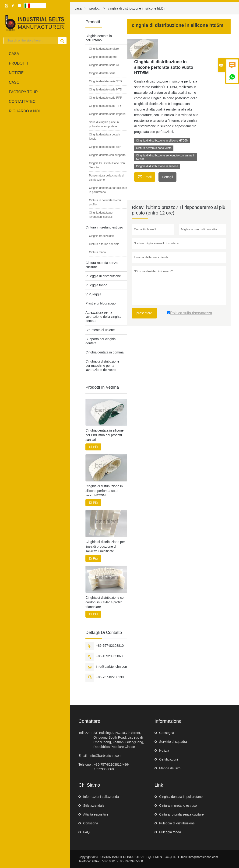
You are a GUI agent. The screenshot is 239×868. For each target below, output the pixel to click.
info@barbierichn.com (112, 667)
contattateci (23, 102)
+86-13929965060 (109, 656)
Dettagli (167, 177)
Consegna (167, 733)
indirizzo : (85, 733)
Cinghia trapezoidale (102, 236)
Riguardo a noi (24, 111)
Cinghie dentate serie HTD (105, 90)
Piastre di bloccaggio (100, 303)
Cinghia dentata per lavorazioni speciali (101, 215)
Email (145, 176)
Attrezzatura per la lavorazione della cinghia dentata (103, 317)
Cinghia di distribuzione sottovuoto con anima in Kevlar (166, 157)
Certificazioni (169, 759)
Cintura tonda (97, 252)
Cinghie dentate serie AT (104, 65)
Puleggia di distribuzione (103, 276)
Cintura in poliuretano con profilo (105, 202)
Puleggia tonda (96, 285)
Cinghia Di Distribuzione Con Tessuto (107, 165)
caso (14, 82)
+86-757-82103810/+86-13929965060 (111, 767)
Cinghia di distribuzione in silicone (157, 166)
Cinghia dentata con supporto (107, 155)
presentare (144, 313)
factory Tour (23, 92)
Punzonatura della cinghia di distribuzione (107, 178)
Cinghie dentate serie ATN (105, 147)
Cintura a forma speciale (104, 244)
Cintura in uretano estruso (104, 227)
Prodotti (19, 63)
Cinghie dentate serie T (103, 73)
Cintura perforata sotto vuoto (154, 148)
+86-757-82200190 (110, 677)
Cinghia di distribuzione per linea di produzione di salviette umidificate (105, 546)
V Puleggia (93, 294)
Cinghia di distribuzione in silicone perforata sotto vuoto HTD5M (104, 491)
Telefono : (86, 764)
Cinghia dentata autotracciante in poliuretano (108, 190)
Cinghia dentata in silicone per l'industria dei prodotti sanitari (104, 435)
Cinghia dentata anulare (104, 49)
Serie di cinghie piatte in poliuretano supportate (104, 124)
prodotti (95, 8)
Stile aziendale (94, 806)
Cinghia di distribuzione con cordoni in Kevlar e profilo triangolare (105, 602)
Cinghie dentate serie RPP (105, 98)
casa (14, 54)
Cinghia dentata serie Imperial (107, 114)
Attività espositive (96, 814)
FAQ (86, 832)
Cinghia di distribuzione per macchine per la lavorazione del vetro (102, 366)
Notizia (164, 750)
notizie (16, 73)
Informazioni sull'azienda (101, 797)
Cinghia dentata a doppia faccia (104, 137)
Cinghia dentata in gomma (104, 352)
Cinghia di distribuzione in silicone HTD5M (162, 141)
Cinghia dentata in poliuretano (181, 797)
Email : (83, 756)
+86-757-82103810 (110, 646)
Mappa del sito (170, 768)
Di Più (93, 447)
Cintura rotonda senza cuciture (181, 814)
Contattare (89, 721)
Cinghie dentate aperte (103, 57)
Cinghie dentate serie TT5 (105, 106)
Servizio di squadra (173, 742)
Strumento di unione (100, 330)
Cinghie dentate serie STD (105, 81)
